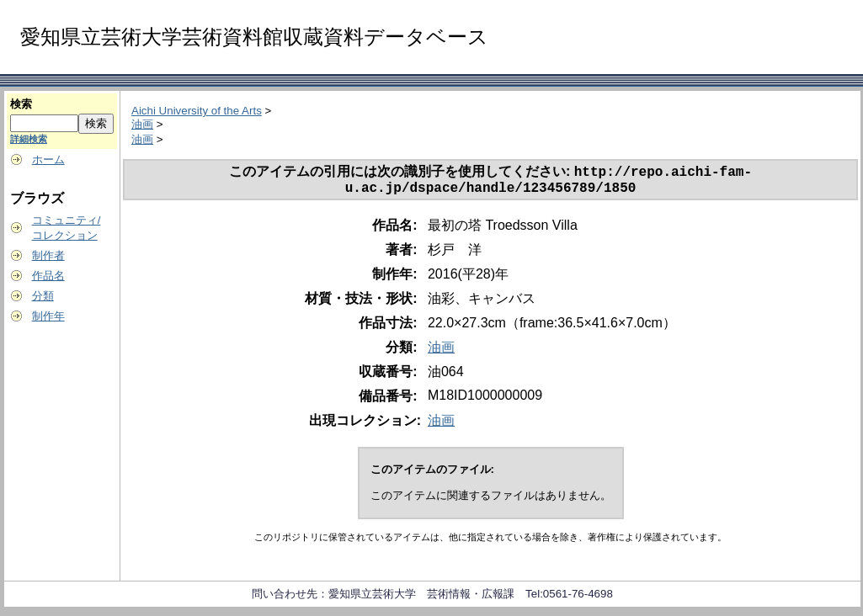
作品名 (48, 276)
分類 (43, 296)
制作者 (48, 255)
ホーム (48, 159)
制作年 (48, 316)
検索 (21, 104)
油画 (142, 124)
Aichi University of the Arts (197, 111)
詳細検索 (29, 139)
